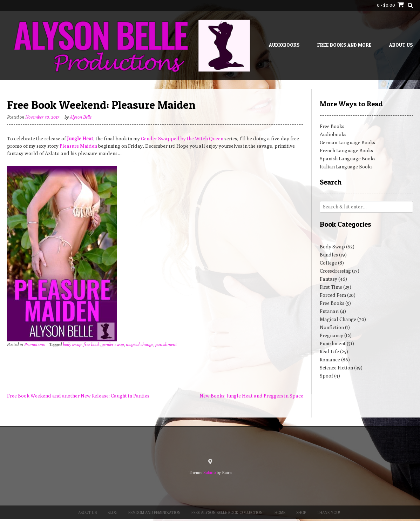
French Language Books (346, 151)
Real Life (329, 352)
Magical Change (338, 319)
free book (92, 344)
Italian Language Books (346, 167)
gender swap (113, 344)
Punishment (333, 343)
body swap (72, 344)
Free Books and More (344, 45)
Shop (301, 512)
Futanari (329, 311)
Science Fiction (336, 368)
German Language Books (347, 142)
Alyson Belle (81, 117)
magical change (140, 344)
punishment (166, 344)
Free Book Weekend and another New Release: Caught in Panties (78, 396)
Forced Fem (333, 295)
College (328, 263)
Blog (113, 512)
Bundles (329, 255)
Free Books (332, 126)
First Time (331, 287)
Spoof (326, 376)
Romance (330, 360)
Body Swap (332, 247)
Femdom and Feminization (154, 512)
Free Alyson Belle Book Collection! (228, 512)
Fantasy (328, 279)
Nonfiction (332, 327)
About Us (401, 45)
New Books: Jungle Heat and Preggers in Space (251, 396)
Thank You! (328, 512)
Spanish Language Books (348, 159)
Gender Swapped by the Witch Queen (182, 139)
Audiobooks (284, 45)
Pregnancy (331, 335)
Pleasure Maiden (78, 146)
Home (280, 512)
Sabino (209, 472)
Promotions (35, 344)
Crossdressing (335, 271)
